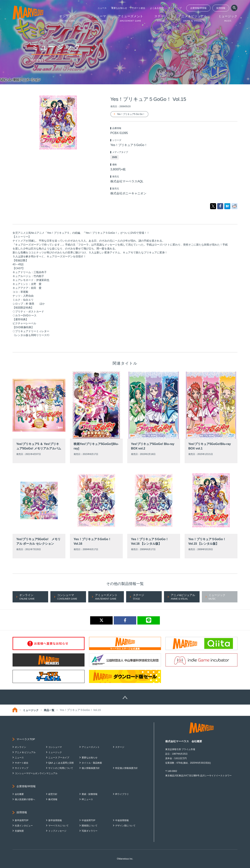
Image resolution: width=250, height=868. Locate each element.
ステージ (120, 747)
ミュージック (31, 710)
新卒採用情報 (55, 820)
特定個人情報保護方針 (126, 768)
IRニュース (87, 799)
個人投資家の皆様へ (25, 799)
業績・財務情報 (90, 794)
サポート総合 (138, 8)
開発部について (90, 826)
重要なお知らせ (119, 8)
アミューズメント (91, 747)
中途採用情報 (122, 820)
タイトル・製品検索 (92, 763)
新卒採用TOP (22, 820)
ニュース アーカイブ (59, 758)
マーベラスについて (58, 826)
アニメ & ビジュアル (25, 752)
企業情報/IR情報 (198, 8)
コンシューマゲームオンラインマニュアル (36, 773)
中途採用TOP (88, 820)
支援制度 (19, 831)
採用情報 (221, 8)
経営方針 (53, 794)
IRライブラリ (122, 794)
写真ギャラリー (90, 831)
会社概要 (19, 794)
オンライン (20, 747)
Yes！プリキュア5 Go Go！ (131, 114)
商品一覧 (49, 710)
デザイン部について (125, 826)
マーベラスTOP (26, 739)
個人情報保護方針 (91, 768)
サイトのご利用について (61, 768)
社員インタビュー (24, 826)
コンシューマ (55, 747)
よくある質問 (157, 8)
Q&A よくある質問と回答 (61, 763)
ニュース (102, 8)
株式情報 (53, 799)
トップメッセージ (57, 831)
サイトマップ (175, 8)
